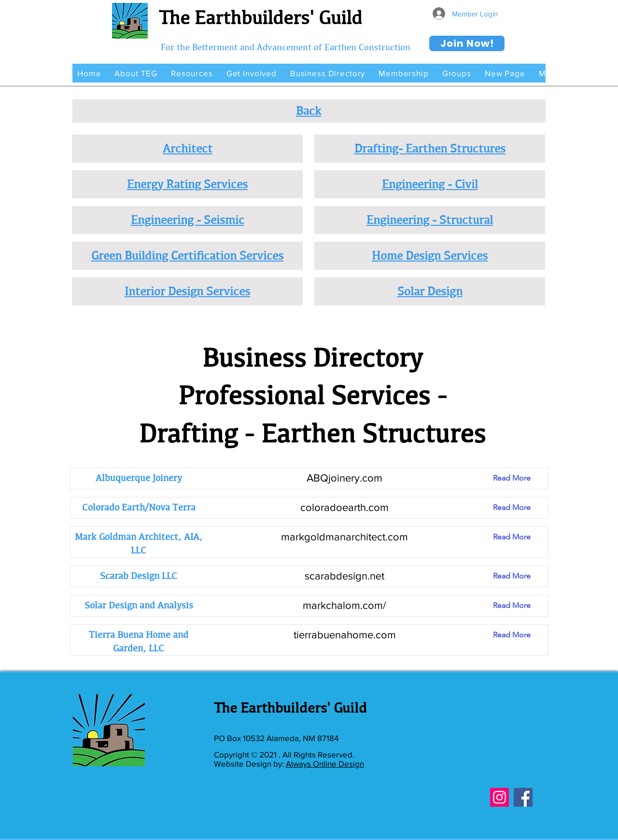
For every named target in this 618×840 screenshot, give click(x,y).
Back (309, 110)
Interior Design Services (187, 291)
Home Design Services (430, 255)
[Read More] (519, 478)
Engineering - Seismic (188, 220)
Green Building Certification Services (187, 255)
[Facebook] (523, 797)
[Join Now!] (467, 43)
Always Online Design (325, 764)
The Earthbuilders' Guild (260, 17)
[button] (136, 73)
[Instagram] (499, 797)
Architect (188, 148)
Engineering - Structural (430, 220)
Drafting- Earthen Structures (430, 148)
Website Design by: (250, 764)
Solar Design (430, 291)
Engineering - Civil (430, 184)
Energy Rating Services (187, 184)
